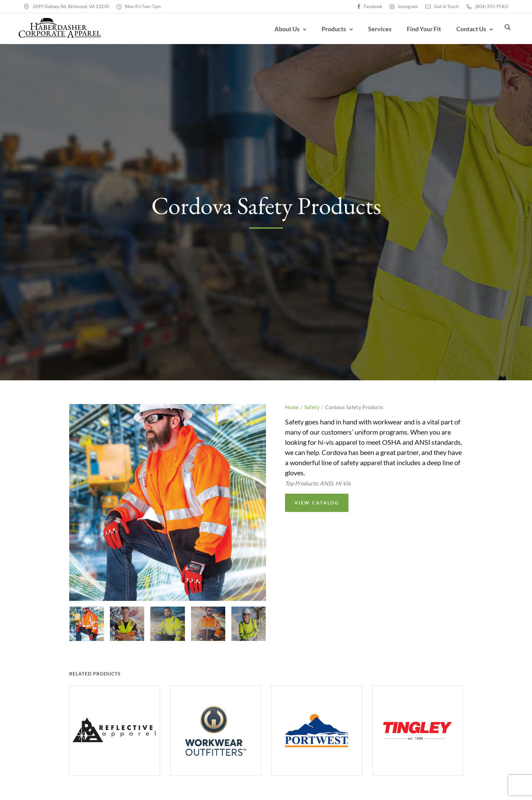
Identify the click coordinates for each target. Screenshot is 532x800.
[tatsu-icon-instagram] (392, 6)
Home (292, 410)
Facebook (373, 6)
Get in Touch (446, 6)
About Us (282, 31)
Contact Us (466, 31)
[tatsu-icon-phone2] (469, 6)
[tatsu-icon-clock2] (119, 6)
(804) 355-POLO (492, 6)
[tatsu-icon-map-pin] (26, 6)
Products (329, 31)
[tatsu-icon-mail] (428, 6)
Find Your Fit (419, 31)
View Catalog (317, 506)
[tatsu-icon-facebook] (359, 6)
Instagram (408, 6)
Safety (312, 410)
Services (375, 31)
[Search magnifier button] (508, 30)
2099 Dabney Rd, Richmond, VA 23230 (71, 6)
